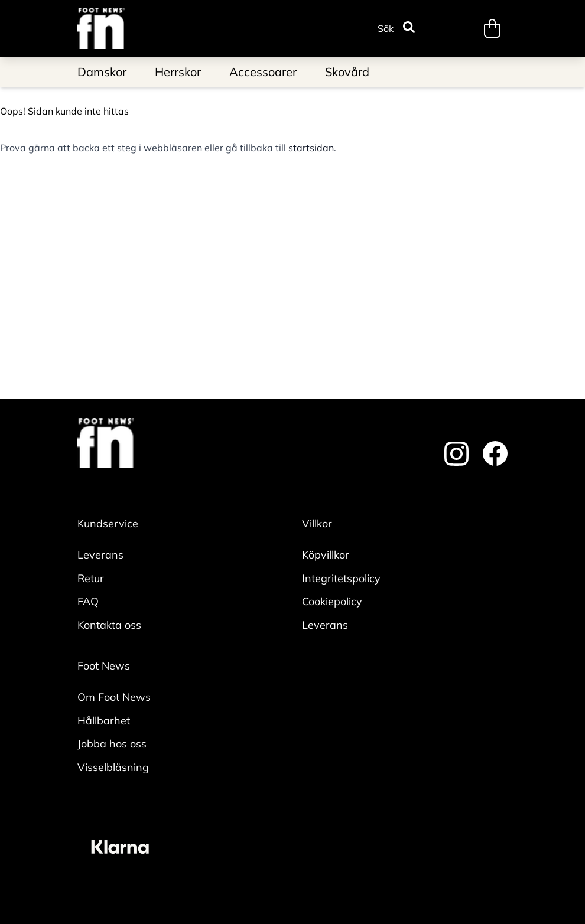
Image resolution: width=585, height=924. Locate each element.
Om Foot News (114, 697)
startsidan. (312, 148)
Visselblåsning (113, 767)
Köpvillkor (326, 555)
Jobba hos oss (112, 744)
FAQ (88, 601)
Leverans (100, 555)
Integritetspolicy (341, 578)
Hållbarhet (104, 721)
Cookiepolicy (332, 601)
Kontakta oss (109, 625)
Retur (91, 578)
